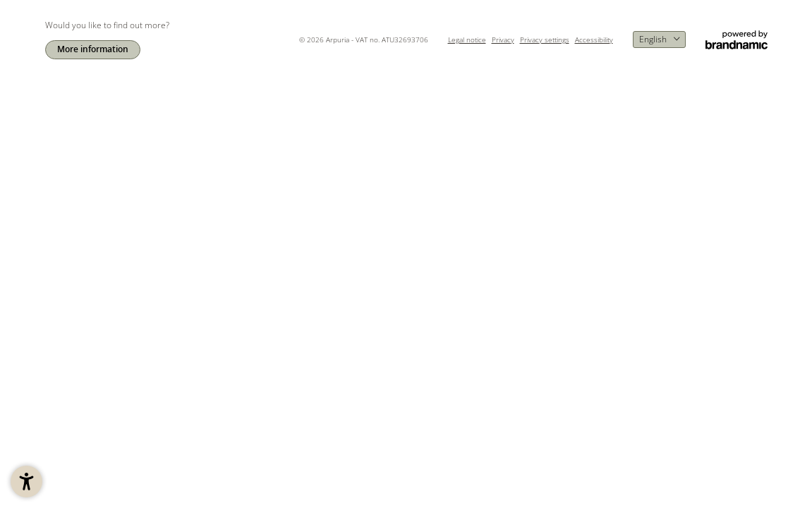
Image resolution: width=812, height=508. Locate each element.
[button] (26, 482)
